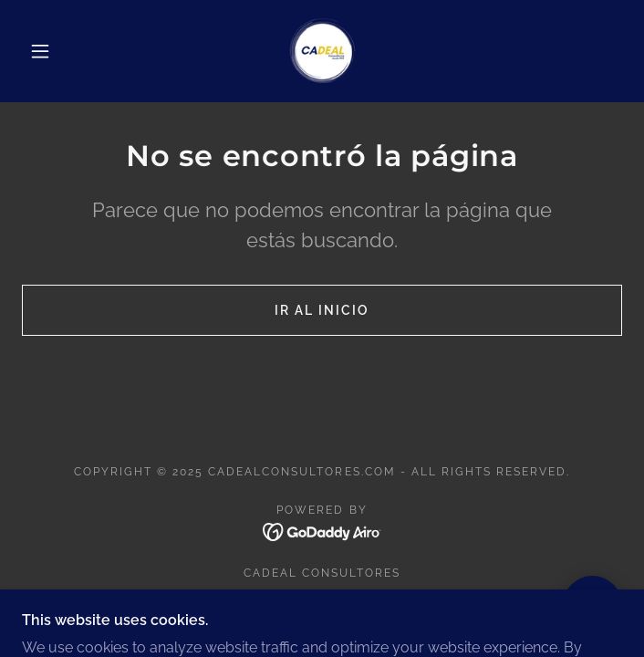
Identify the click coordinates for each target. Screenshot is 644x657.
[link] (322, 51)
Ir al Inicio (322, 310)
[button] (52, 51)
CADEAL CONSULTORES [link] (322, 573)
